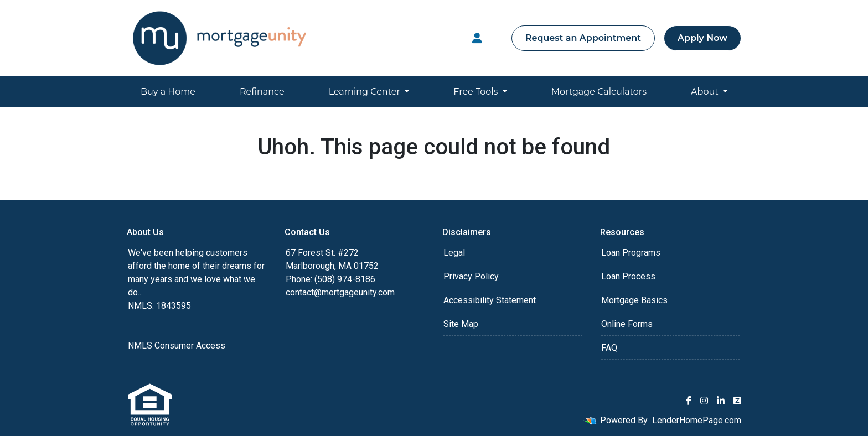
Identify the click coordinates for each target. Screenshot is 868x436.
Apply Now (702, 38)
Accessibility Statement (490, 300)
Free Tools (477, 92)
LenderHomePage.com (697, 420)
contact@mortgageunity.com (340, 292)
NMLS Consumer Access (177, 346)
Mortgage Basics (634, 300)
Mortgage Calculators (599, 92)
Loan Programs (631, 253)
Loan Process (628, 276)
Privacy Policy (471, 276)
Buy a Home (168, 92)
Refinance (262, 92)
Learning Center (366, 92)
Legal (454, 253)
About (706, 92)
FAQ (609, 348)
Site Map (461, 324)
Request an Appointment (583, 38)
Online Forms (627, 324)
